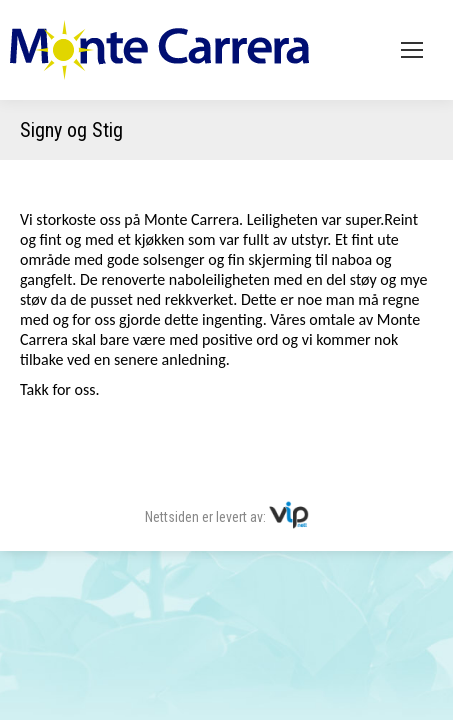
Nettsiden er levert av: (227, 517)
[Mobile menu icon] (412, 50)
